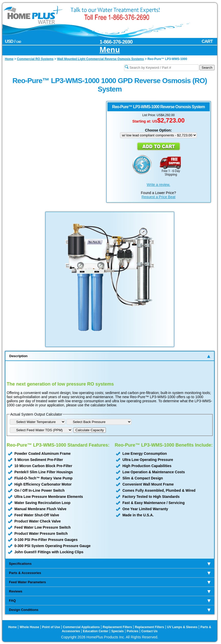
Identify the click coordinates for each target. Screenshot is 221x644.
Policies (132, 631)
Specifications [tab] (110, 564)
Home (12, 627)
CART (207, 41)
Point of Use (51, 627)
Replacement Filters (117, 627)
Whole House (29, 627)
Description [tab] (110, 356)
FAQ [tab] (110, 601)
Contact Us (149, 631)
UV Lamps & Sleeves (182, 627)
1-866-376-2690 (116, 42)
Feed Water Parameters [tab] (110, 582)
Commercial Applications (82, 627)
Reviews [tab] (110, 591)
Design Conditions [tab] (110, 610)
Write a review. (158, 185)
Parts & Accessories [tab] (110, 573)
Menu (110, 50)
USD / (13, 41)
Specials (118, 631)
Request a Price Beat (158, 197)
